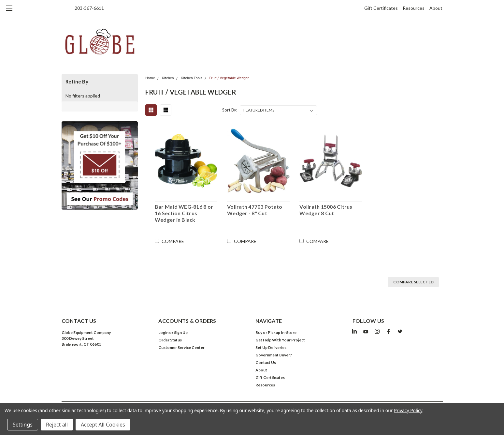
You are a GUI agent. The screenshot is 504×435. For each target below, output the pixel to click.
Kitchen (168, 78)
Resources (414, 8)
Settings (23, 425)
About (436, 8)
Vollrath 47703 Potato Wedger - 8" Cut (255, 210)
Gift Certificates (381, 8)
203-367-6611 (89, 8)
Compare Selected (413, 282)
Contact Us (266, 362)
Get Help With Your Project (280, 340)
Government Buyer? (274, 355)
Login (163, 332)
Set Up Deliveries (271, 347)
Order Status (170, 340)
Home (150, 78)
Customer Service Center (181, 347)
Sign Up (181, 332)
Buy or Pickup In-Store (276, 332)
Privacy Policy (408, 410)
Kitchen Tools (192, 78)
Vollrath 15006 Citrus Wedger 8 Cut (326, 210)
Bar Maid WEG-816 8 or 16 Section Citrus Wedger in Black (184, 213)
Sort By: (230, 110)
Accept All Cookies (103, 425)
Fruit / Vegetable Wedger (229, 78)
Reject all (57, 425)
